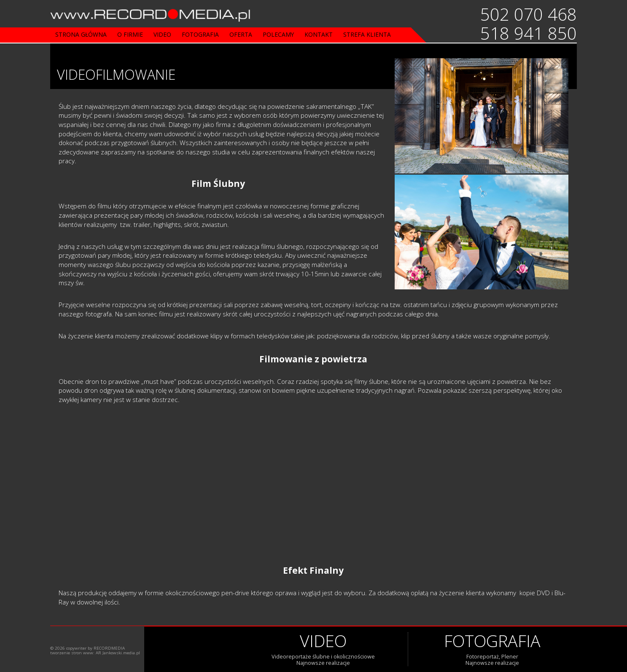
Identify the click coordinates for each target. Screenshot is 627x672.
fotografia (200, 34)
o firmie (130, 34)
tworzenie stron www (72, 653)
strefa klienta (367, 34)
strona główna (81, 34)
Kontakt (319, 34)
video (162, 34)
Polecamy (278, 34)
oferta (241, 34)
